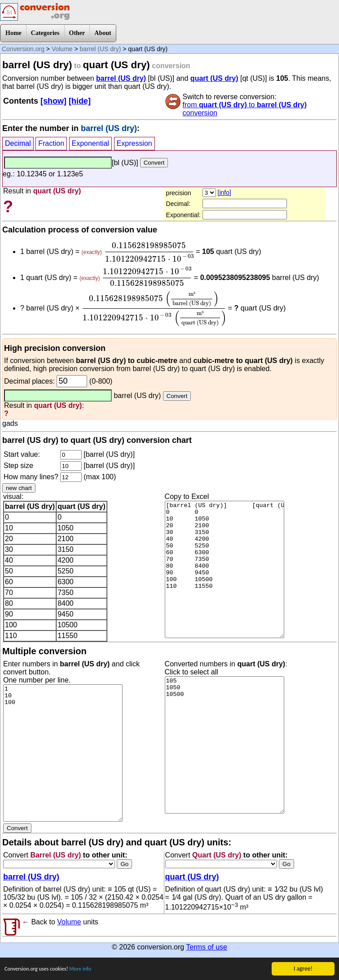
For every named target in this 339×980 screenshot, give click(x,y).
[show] (53, 101)
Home (13, 33)
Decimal (18, 143)
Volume (62, 49)
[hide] (80, 101)
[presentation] (149, 252)
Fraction (51, 143)
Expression (134, 143)
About (103, 33)
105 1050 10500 (225, 745)
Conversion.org (23, 49)
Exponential (91, 143)
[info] (225, 192)
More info (89, 970)
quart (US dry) (214, 78)
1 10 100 (63, 753)
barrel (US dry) (101, 49)
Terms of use (207, 947)
